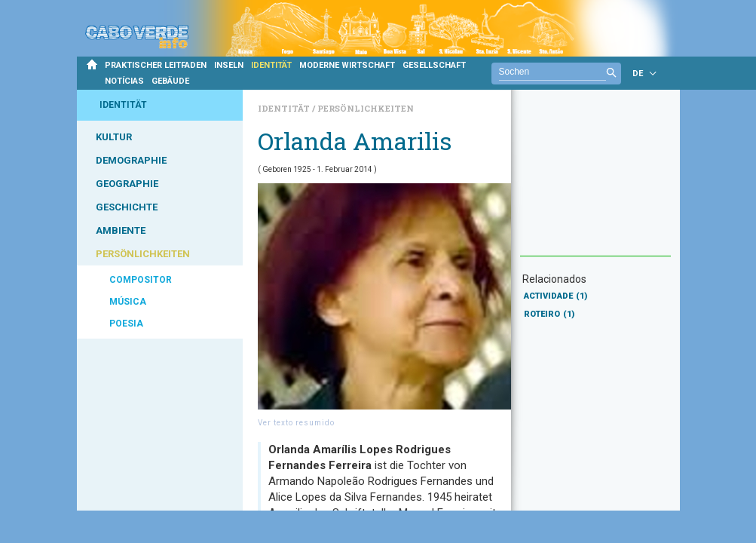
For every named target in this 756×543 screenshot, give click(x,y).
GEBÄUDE (170, 81)
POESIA (126, 324)
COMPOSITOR (141, 280)
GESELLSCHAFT (434, 65)
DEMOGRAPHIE (131, 160)
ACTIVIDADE (556, 296)
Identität (285, 108)
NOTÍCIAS (124, 81)
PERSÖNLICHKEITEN (143, 254)
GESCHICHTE (127, 207)
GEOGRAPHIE (127, 184)
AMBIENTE (121, 230)
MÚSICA (128, 302)
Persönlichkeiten (366, 108)
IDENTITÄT (271, 65)
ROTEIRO (549, 314)
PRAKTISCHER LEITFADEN (156, 65)
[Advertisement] (595, 180)
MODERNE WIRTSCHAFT (347, 65)
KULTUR (114, 137)
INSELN (229, 65)
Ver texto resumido (296, 423)
